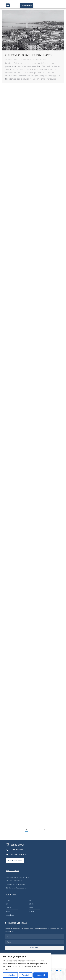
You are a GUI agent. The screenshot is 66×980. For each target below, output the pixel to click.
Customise (10, 975)
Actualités (9, 59)
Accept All (41, 975)
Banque (16, 59)
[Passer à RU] (60, 970)
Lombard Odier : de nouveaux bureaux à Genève (28, 55)
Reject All (26, 975)
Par (25, 59)
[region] (26, 966)
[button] (8, 5)
